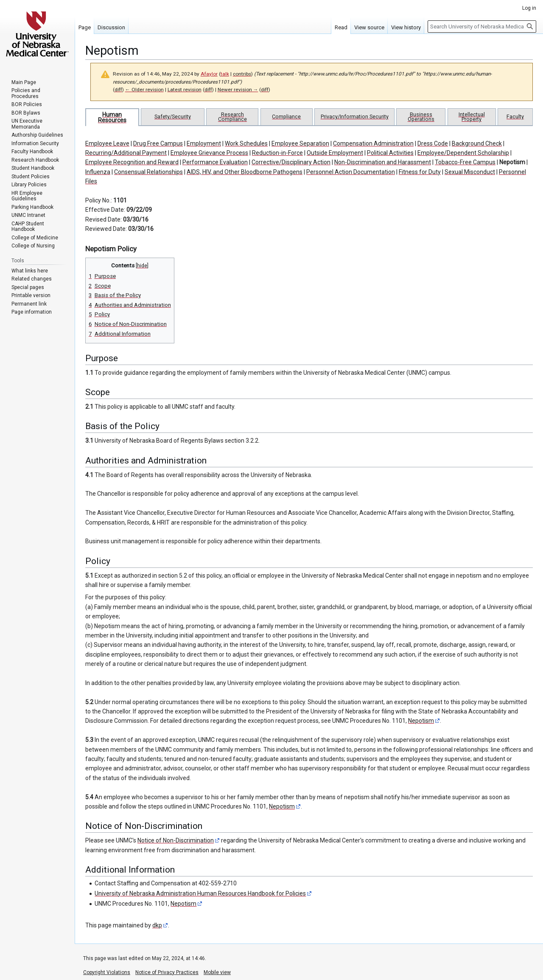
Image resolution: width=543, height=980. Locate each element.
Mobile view (217, 972)
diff (118, 90)
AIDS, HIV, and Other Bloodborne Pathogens (245, 172)
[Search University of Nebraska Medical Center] (482, 27)
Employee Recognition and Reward (132, 162)
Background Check (477, 143)
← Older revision (144, 90)
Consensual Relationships (148, 172)
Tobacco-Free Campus (465, 162)
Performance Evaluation (215, 162)
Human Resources (112, 117)
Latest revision (185, 90)
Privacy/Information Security (355, 117)
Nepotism (512, 162)
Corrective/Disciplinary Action (291, 162)
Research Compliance (232, 117)
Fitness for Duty (420, 172)
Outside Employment (335, 153)
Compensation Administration (373, 143)
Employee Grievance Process (209, 153)
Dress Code (433, 143)
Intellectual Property (472, 117)
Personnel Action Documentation (351, 172)
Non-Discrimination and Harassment (383, 162)
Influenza (98, 172)
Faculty (515, 117)
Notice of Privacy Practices (167, 972)
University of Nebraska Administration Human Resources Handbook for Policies (200, 893)
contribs (242, 74)
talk (225, 74)
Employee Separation (300, 143)
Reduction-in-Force (277, 153)
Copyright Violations (107, 972)
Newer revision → (238, 90)
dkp (157, 925)
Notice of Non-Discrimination (176, 840)
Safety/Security (173, 117)
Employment (204, 143)
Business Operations (421, 117)
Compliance (286, 117)
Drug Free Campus (158, 143)
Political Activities (390, 153)
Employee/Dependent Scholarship (463, 153)
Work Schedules (246, 143)
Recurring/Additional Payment (126, 153)
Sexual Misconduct (470, 172)
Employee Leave (107, 143)
